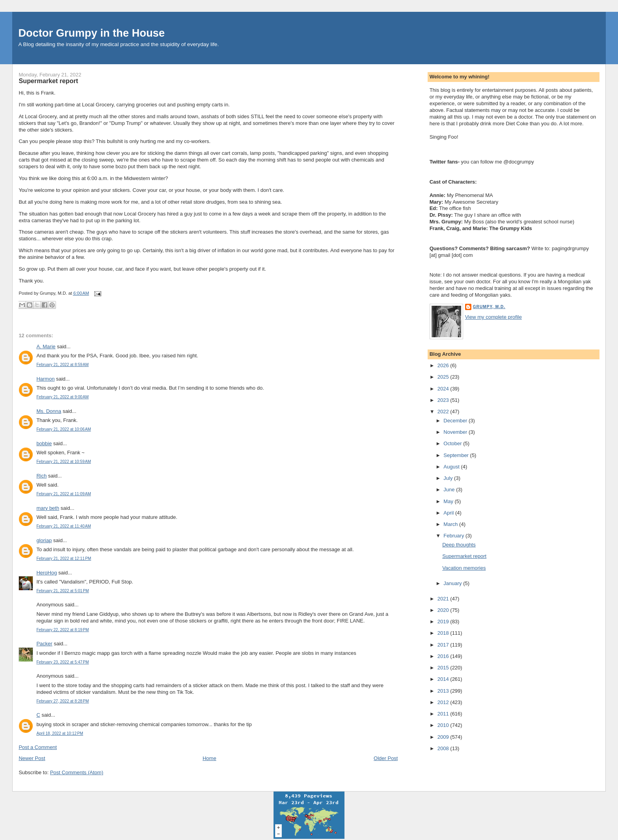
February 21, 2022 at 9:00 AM (62, 397)
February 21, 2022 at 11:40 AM (63, 526)
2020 (444, 610)
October (453, 443)
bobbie (44, 443)
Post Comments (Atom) (77, 772)
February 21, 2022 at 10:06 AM (63, 429)
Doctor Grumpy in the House (91, 33)
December (456, 421)
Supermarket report (48, 81)
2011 (444, 714)
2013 (444, 691)
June (450, 490)
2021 (444, 599)
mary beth (48, 508)
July (449, 478)
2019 (444, 622)
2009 (444, 737)
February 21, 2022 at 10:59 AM (63, 462)
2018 (444, 633)
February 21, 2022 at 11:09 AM (63, 494)
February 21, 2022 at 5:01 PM (62, 591)
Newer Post (32, 758)
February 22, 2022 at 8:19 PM (62, 630)
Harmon (45, 379)
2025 (444, 377)
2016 (444, 656)
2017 (444, 645)
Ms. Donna (49, 411)
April (449, 513)
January (453, 583)
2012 (444, 702)
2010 (444, 725)
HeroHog (47, 573)
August (452, 467)
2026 (444, 365)
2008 (444, 748)
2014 (444, 679)
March (451, 524)
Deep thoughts (459, 545)
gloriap (44, 540)
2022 (444, 412)
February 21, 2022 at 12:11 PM (64, 558)
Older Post (386, 758)
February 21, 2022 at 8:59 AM (62, 365)
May (449, 501)
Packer (44, 644)
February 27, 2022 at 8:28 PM (62, 701)
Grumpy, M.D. (489, 307)
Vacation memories (464, 568)
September (457, 455)
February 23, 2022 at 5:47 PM (62, 662)
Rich (41, 476)
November (456, 432)
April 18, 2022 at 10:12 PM (60, 733)
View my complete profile (493, 317)
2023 (444, 400)
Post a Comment (38, 747)
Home (209, 758)
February (454, 536)
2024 (444, 389)
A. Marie (46, 347)
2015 (444, 668)
